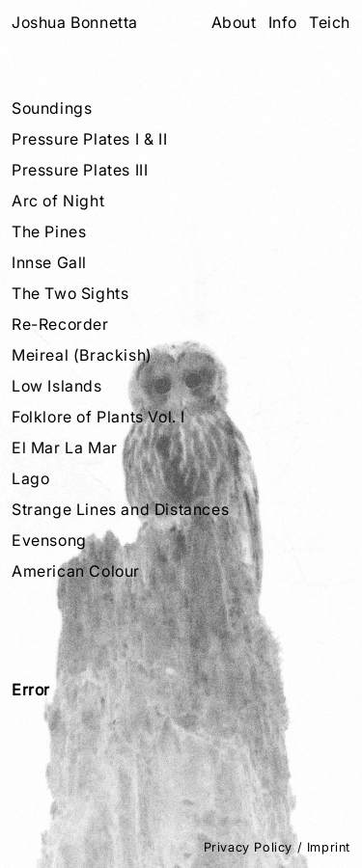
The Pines (49, 231)
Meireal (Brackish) (82, 355)
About (234, 22)
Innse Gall (49, 262)
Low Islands (57, 386)
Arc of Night (58, 201)
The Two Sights (70, 293)
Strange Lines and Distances (120, 509)
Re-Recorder (60, 324)
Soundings (52, 108)
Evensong (49, 540)
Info (283, 22)
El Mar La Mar (65, 448)
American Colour (76, 571)
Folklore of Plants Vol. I (98, 417)
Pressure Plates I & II (89, 139)
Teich (330, 22)
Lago (30, 478)
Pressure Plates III (80, 170)
